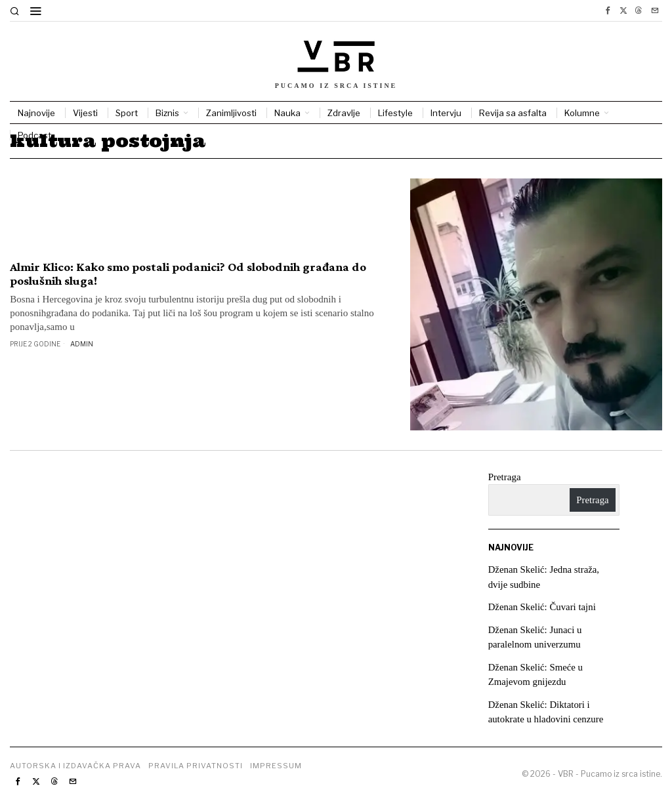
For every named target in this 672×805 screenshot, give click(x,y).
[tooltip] (608, 10)
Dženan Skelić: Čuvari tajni (543, 607)
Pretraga (505, 477)
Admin (82, 344)
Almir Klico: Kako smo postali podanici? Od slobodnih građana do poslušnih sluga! (188, 274)
